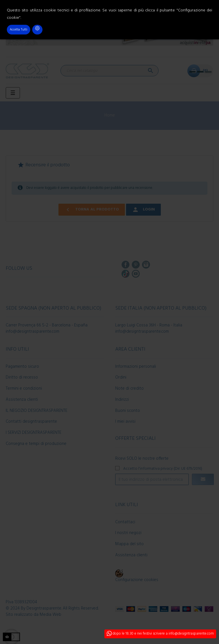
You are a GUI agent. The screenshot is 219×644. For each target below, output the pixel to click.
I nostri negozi (128, 533)
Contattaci (125, 522)
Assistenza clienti (22, 400)
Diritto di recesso (22, 377)
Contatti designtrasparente (31, 422)
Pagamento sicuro (22, 367)
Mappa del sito (129, 544)
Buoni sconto (128, 411)
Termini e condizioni (24, 389)
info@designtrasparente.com (33, 332)
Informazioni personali (136, 367)
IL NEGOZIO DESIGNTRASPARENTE (36, 411)
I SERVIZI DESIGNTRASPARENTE (34, 433)
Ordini (121, 377)
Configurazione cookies (137, 580)
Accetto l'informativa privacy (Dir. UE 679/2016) (163, 468)
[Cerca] (109, 71)
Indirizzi (122, 400)
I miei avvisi (125, 422)
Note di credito (129, 389)
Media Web (50, 615)
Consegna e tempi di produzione (36, 444)
